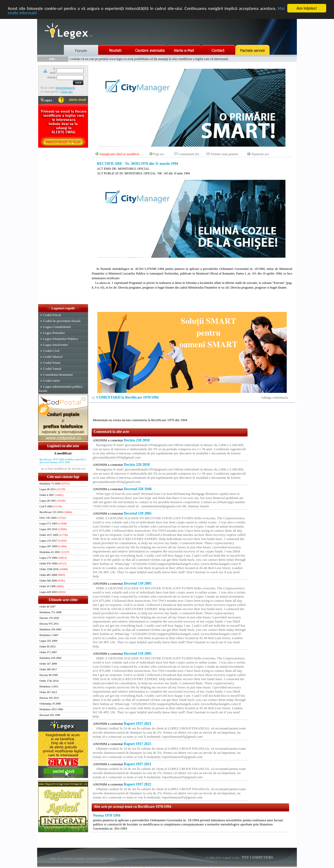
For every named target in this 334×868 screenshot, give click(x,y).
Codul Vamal (52, 369)
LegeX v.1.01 (231, 858)
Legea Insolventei (55, 345)
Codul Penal (52, 363)
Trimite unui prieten (225, 154)
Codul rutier (52, 381)
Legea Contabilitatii (57, 327)
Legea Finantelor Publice (61, 339)
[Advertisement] (63, 226)
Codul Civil (51, 351)
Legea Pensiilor (54, 333)
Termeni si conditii (74, 858)
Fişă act (159, 154)
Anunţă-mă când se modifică (119, 154)
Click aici (66, 91)
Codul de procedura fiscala (62, 321)
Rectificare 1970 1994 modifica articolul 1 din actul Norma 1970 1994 (63, 461)
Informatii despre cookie (101, 858)
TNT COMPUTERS (257, 857)
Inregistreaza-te (65, 87)
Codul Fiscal (52, 315)
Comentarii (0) (189, 154)
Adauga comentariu (274, 397)
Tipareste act (260, 154)
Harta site (56, 858)
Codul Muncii (53, 357)
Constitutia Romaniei (58, 375)
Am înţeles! (307, 8)
